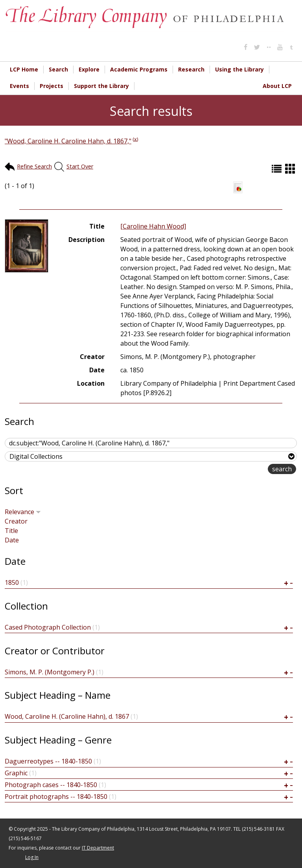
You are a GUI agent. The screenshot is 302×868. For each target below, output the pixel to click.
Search (58, 69)
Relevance (23, 512)
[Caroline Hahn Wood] (153, 226)
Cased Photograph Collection (48, 627)
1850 (12, 582)
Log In (32, 857)
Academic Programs (139, 69)
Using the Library (239, 69)
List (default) (278, 169)
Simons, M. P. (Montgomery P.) (50, 672)
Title (11, 531)
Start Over (80, 166)
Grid (291, 169)
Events (19, 86)
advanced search (243, 470)
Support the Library (101, 86)
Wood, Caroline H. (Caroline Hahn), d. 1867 (67, 716)
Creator (16, 521)
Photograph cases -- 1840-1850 (51, 785)
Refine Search (34, 166)
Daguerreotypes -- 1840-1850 (48, 761)
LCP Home (24, 69)
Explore (89, 69)
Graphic (16, 773)
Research (191, 69)
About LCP (277, 86)
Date (12, 540)
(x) (135, 139)
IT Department (98, 848)
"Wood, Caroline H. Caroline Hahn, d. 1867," (68, 141)
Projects (52, 86)
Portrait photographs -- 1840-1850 (56, 797)
